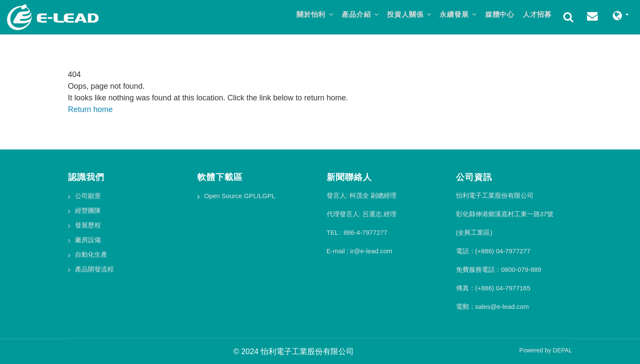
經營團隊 (88, 210)
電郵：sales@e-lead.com (492, 306)
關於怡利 (303, 16)
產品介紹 (350, 16)
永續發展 (453, 16)
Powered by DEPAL (546, 350)
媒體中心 (496, 16)
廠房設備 (88, 240)
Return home (91, 109)
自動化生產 (91, 254)
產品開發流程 (94, 269)
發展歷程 (88, 225)
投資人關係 (401, 16)
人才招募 (536, 16)
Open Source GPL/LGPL (240, 196)
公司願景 (88, 196)
